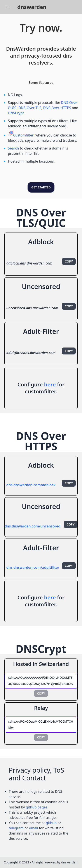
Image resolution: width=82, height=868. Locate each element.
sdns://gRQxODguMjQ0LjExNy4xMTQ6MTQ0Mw (41, 725)
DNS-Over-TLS (30, 108)
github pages (37, 807)
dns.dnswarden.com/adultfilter (33, 567)
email (34, 828)
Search (13, 148)
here (50, 384)
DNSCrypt (16, 113)
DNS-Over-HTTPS (57, 108)
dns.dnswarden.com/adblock (31, 485)
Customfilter (23, 135)
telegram (16, 828)
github (51, 823)
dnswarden (32, 7)
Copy (69, 261)
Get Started (41, 187)
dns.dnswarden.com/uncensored (32, 526)
